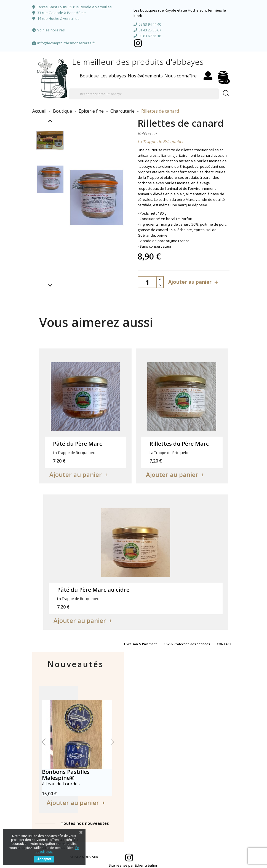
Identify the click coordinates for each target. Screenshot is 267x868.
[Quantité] (147, 282)
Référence (147, 133)
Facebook (138, 43)
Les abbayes (113, 76)
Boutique (89, 76)
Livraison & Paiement (140, 644)
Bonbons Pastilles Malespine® (66, 775)
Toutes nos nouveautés (85, 823)
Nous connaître (181, 76)
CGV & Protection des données (187, 644)
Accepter (44, 859)
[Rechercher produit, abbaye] (144, 94)
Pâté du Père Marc (78, 444)
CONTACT (224, 644)
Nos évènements (145, 76)
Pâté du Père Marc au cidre (93, 590)
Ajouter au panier (194, 282)
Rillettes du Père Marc (179, 444)
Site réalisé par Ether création (133, 865)
